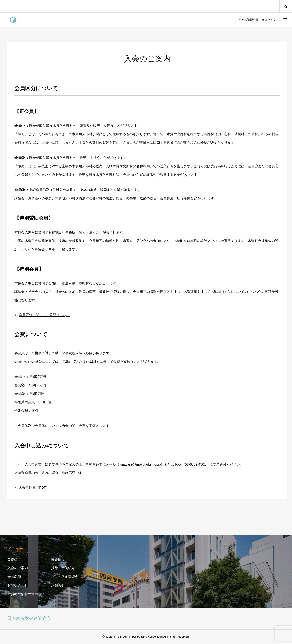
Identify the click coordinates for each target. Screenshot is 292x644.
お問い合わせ (18, 585)
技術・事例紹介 (63, 568)
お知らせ (58, 585)
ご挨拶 (13, 559)
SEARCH (286, 6)
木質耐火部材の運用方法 (26, 594)
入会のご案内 (18, 568)
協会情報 (58, 559)
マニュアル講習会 (65, 577)
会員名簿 (14, 577)
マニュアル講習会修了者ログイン (254, 20)
